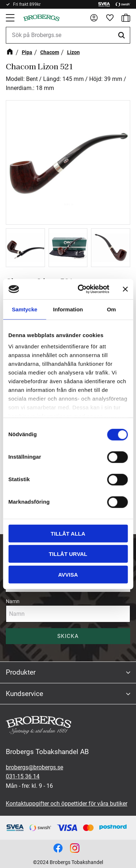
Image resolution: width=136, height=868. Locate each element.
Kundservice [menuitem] (24, 694)
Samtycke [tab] (25, 309)
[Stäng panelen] (125, 289)
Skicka (68, 636)
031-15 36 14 (23, 776)
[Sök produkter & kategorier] (68, 35)
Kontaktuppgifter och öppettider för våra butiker (67, 804)
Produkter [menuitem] (21, 672)
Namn (13, 601)
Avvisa (68, 574)
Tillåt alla (68, 533)
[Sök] (123, 35)
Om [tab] (112, 309)
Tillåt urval (68, 554)
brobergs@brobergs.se (34, 767)
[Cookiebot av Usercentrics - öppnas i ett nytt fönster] (81, 289)
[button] (11, 18)
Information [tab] (68, 309)
